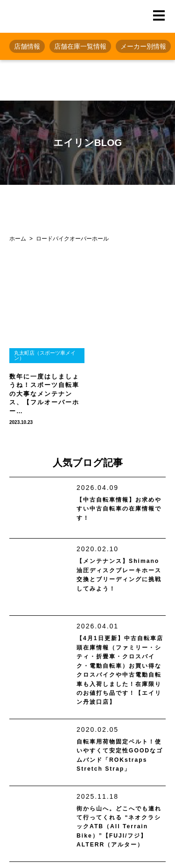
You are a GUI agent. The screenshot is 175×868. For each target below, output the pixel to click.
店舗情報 (27, 46)
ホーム (18, 239)
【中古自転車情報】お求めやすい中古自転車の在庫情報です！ (119, 510)
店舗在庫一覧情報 (80, 46)
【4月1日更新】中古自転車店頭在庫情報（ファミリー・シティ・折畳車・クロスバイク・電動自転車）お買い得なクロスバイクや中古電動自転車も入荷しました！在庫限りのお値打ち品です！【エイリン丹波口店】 (119, 678)
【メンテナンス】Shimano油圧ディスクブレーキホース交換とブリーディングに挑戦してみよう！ (121, 576)
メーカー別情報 (143, 46)
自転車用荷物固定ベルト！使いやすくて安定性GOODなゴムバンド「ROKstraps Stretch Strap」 (119, 777)
